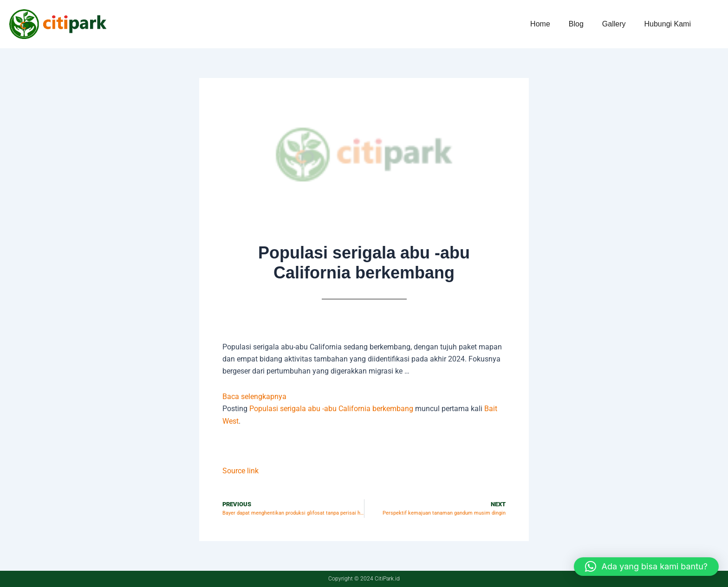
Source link (240, 471)
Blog (576, 24)
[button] (646, 567)
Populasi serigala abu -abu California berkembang (331, 409)
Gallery (614, 24)
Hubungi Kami (668, 24)
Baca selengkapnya (254, 397)
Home (540, 24)
